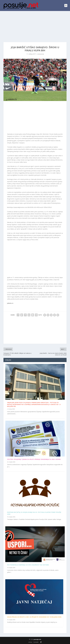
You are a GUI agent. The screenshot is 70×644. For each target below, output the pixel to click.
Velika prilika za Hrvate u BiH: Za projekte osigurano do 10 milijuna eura (34, 617)
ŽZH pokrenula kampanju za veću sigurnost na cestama (28, 565)
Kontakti (36, 642)
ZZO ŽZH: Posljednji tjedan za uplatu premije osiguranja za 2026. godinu (34, 459)
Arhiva (30, 642)
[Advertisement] (35, 25)
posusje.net (37, 639)
